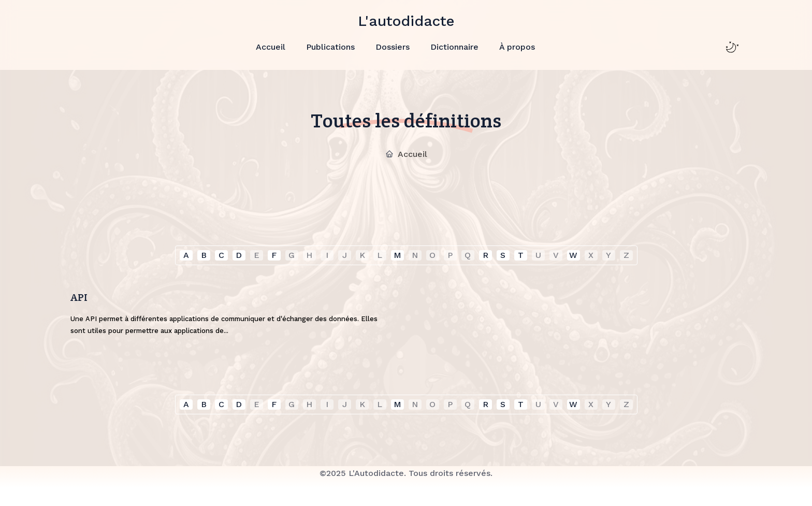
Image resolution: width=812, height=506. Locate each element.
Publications (330, 46)
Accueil (271, 46)
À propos (517, 46)
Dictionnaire (454, 46)
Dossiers (393, 46)
